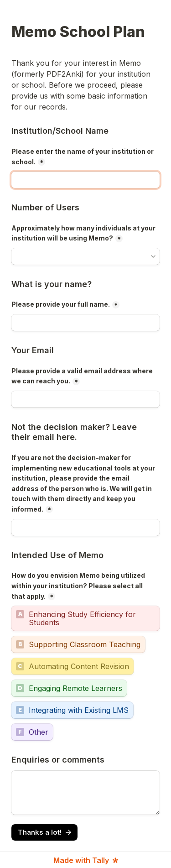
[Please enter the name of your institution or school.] (85, 180)
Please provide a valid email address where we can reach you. (83, 376)
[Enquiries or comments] (85, 793)
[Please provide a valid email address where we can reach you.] (85, 399)
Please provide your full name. (61, 304)
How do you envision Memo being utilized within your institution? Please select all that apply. (79, 586)
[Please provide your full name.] (85, 323)
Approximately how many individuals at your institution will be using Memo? (84, 233)
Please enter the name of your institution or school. (83, 157)
